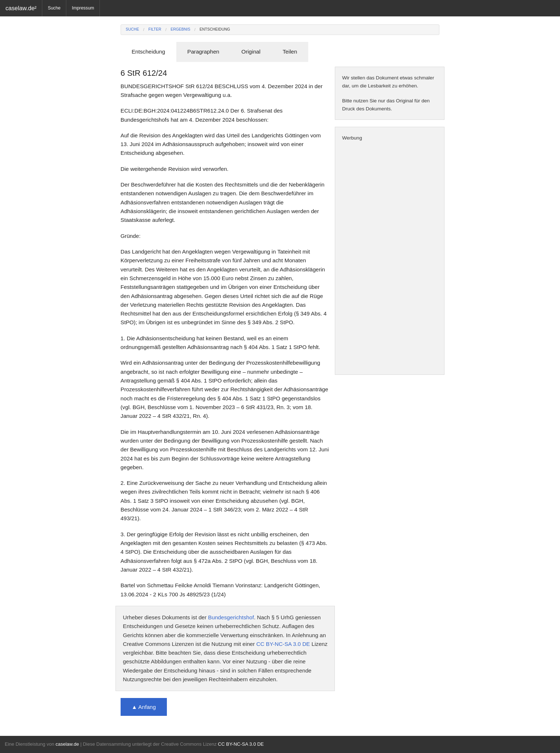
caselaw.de (67, 744)
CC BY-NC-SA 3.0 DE (283, 644)
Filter (155, 29)
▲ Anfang (144, 707)
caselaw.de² (21, 8)
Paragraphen (203, 52)
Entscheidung (215, 29)
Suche (54, 8)
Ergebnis (180, 29)
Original (251, 52)
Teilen (290, 52)
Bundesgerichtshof (231, 617)
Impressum (83, 8)
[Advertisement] (390, 258)
